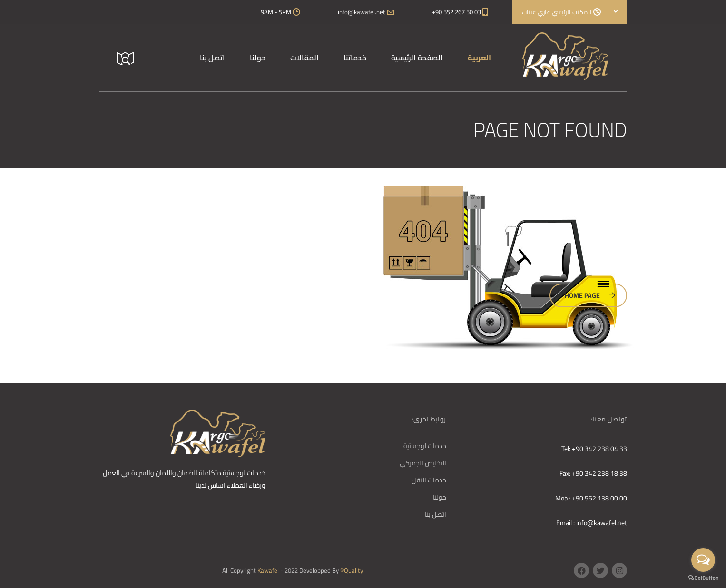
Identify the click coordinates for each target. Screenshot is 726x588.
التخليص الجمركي (423, 463)
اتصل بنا (212, 58)
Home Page (590, 295)
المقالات (304, 58)
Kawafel (269, 570)
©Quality (352, 570)
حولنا (258, 58)
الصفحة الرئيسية (417, 58)
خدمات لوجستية (425, 446)
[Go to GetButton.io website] (703, 578)
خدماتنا (355, 58)
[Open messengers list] (703, 560)
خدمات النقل (429, 480)
